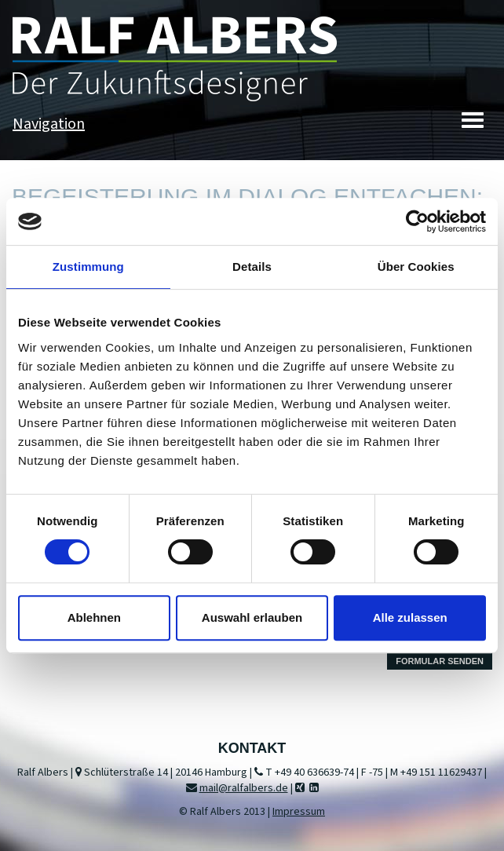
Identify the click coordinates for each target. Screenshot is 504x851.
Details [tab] (252, 267)
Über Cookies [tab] (416, 267)
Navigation (49, 124)
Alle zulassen (410, 617)
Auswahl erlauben (252, 617)
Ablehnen (94, 617)
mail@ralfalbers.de (244, 788)
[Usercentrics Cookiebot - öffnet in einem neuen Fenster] (417, 221)
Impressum (299, 812)
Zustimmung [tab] (88, 267)
